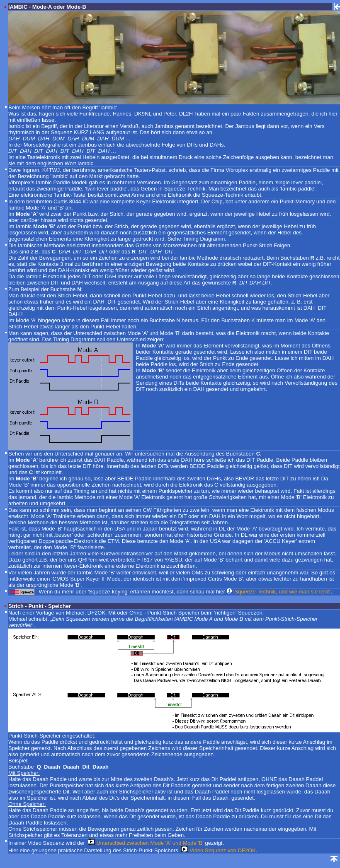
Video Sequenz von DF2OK (222, 850)
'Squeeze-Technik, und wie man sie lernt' (282, 592)
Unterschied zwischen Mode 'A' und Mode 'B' (150, 843)
